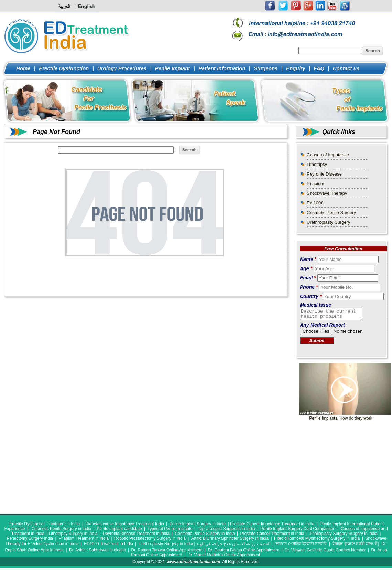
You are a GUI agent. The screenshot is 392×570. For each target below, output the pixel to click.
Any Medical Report (322, 327)
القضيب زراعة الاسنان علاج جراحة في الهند (233, 546)
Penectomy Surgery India (30, 540)
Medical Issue (315, 305)
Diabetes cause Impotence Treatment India (125, 526)
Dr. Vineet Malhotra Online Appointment (224, 557)
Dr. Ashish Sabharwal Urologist (97, 552)
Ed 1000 (315, 203)
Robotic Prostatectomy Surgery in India (150, 540)
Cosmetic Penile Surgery (331, 213)
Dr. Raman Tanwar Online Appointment (167, 552)
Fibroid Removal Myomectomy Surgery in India (317, 540)
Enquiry (296, 68)
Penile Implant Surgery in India (198, 526)
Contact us (346, 68)
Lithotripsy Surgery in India (73, 536)
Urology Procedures (123, 68)
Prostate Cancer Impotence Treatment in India (272, 526)
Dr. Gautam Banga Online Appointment (244, 552)
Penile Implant (173, 68)
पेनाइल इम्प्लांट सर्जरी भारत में (355, 546)
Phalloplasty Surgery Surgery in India (343, 536)
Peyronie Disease (324, 174)
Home (23, 68)
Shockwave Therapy (327, 193)
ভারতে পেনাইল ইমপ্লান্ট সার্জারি (301, 546)
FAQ (319, 68)
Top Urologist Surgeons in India (226, 531)
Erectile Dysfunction (64, 68)
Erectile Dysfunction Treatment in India (45, 526)
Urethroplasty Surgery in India (166, 546)
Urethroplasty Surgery (328, 222)
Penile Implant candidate (119, 531)
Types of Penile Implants (170, 531)
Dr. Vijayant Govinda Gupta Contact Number (325, 552)
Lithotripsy (317, 164)
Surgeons (266, 68)
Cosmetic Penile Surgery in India (61, 531)
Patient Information (222, 68)
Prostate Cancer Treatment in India (272, 536)
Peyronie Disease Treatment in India (136, 536)
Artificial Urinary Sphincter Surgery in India (230, 540)
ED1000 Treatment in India (108, 546)
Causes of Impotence (328, 155)
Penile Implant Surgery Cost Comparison (298, 531)
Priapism (315, 184)
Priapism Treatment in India (84, 540)
